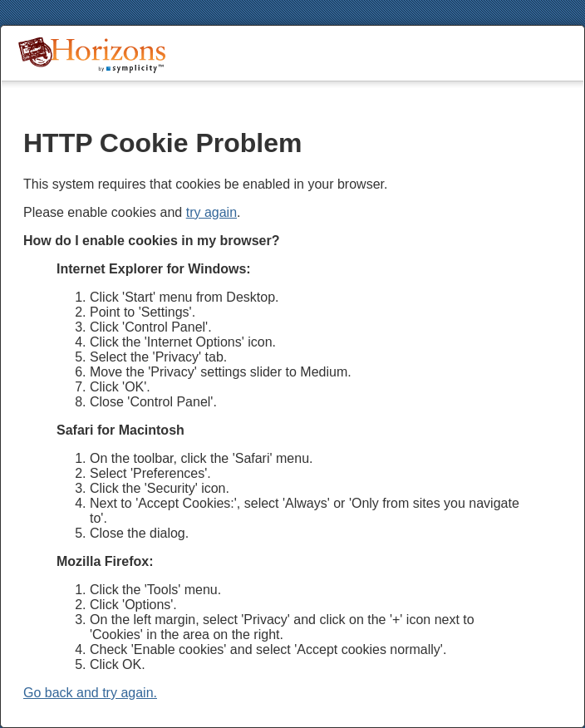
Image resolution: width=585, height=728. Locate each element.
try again (211, 212)
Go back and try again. (90, 693)
